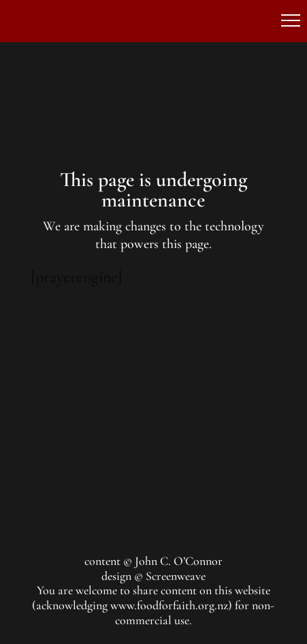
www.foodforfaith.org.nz (169, 605)
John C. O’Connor (179, 561)
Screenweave (176, 576)
